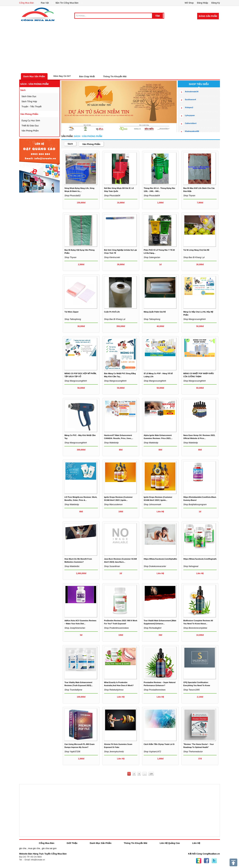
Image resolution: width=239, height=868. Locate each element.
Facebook (206, 861)
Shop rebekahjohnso (114, 690)
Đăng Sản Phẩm (208, 16)
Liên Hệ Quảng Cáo (170, 843)
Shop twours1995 (192, 690)
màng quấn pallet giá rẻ (155, 312)
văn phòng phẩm (29, 114)
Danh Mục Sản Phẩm (34, 76)
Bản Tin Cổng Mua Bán (67, 3)
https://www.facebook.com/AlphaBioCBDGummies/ (167, 559)
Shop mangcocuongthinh (195, 319)
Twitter (214, 861)
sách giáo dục (29, 96)
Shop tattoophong (73, 319)
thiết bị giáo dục (30, 126)
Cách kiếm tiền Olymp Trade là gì (159, 744)
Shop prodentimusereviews (116, 628)
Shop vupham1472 (152, 752)
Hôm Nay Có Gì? (62, 76)
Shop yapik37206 (72, 752)
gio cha (23, 848)
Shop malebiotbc (72, 566)
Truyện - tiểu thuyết (31, 106)
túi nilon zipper (72, 312)
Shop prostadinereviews (155, 690)
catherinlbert (191, 123)
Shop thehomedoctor (193, 752)
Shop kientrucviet (112, 257)
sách (23, 90)
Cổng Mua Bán (27, 3)
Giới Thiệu (72, 843)
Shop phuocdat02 (72, 196)
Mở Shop (189, 3)
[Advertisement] (120, 48)
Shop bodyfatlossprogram (195, 505)
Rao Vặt (45, 3)
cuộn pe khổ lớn (112, 312)
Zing (199, 861)
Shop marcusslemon (113, 505)
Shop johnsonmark (152, 505)
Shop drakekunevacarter (155, 566)
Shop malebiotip (111, 443)
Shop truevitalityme (73, 690)
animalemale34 (192, 92)
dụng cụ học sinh (31, 121)
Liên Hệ (196, 843)
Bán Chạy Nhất (87, 76)
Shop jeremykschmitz (114, 752)
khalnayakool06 (192, 131)
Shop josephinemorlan (75, 628)
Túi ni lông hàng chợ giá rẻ (196, 250)
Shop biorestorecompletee (195, 628)
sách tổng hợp (29, 101)
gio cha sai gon (49, 848)
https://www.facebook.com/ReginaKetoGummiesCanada (209, 559)
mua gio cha (34, 848)
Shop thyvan (189, 196)
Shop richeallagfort (153, 628)
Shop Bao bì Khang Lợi (194, 257)
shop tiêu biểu (199, 84)
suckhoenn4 (190, 99)
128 (151, 774)
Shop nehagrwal (191, 566)
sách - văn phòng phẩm (34, 84)
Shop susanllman (112, 566)
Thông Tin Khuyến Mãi (115, 76)
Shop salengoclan (152, 257)
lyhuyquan (190, 115)
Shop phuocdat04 (112, 196)
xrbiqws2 (189, 107)
